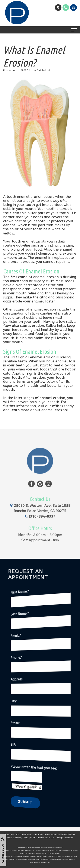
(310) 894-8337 (40, 511)
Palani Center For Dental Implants (43, 835)
